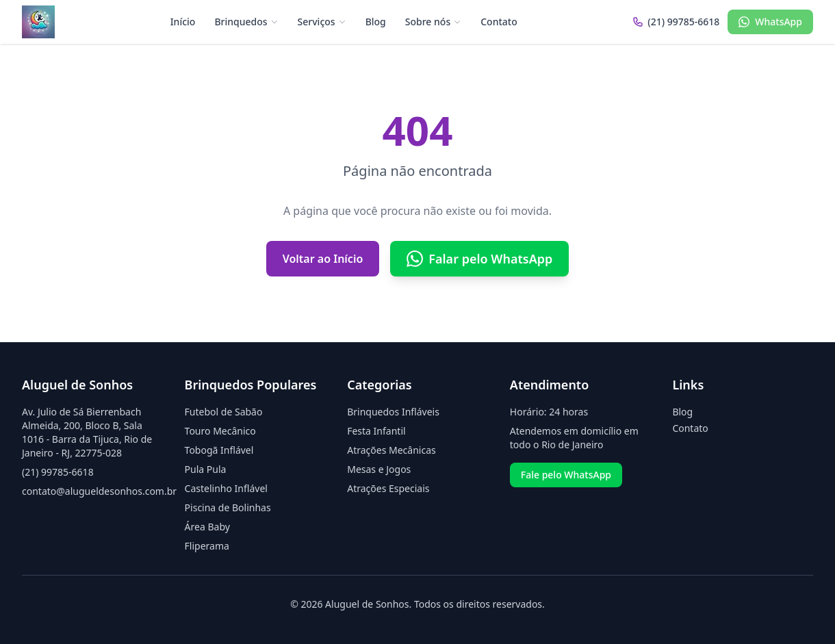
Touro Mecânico (220, 431)
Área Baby (207, 527)
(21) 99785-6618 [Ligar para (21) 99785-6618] (676, 22)
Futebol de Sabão (224, 412)
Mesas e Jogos (379, 469)
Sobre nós (433, 22)
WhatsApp (770, 22)
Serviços (322, 22)
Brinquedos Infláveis (393, 412)
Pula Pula (206, 469)
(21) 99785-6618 (58, 472)
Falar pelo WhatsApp (479, 259)
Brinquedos (246, 22)
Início (183, 22)
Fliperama (207, 546)
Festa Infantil (376, 431)
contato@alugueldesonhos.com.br (99, 491)
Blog (376, 22)
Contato (499, 22)
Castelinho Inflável (226, 488)
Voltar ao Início (323, 259)
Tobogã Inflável (219, 450)
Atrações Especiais (388, 488)
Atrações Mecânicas (391, 450)
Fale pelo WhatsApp (566, 475)
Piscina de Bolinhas (228, 507)
